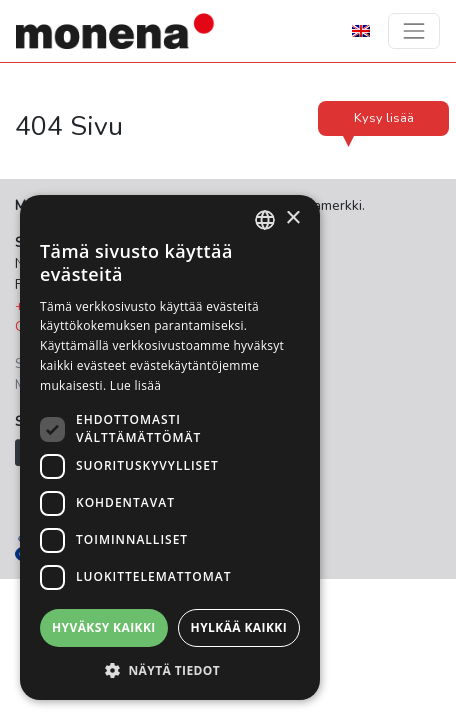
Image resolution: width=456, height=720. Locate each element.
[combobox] (265, 220)
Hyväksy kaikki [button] (104, 627)
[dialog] (170, 447)
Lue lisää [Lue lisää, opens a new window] (135, 385)
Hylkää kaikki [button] (239, 627)
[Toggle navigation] (414, 31)
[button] (170, 670)
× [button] (292, 218)
